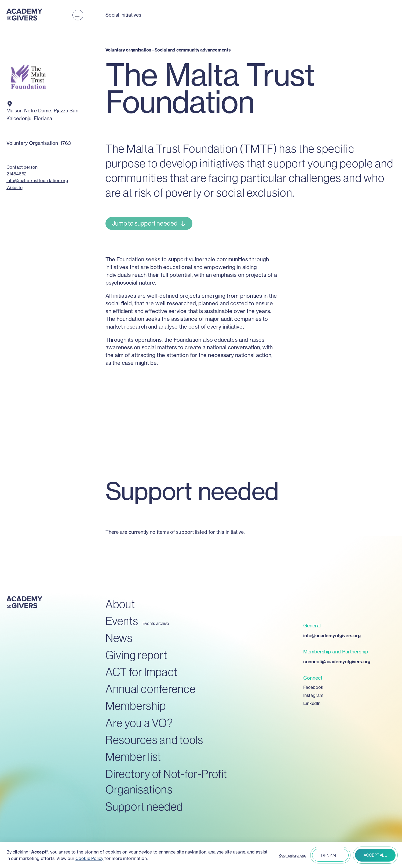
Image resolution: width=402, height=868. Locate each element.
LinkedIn (312, 703)
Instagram (313, 695)
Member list (133, 757)
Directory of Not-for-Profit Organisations (166, 782)
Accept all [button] (375, 855)
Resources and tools (154, 740)
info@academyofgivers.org (332, 636)
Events (122, 621)
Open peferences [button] (292, 856)
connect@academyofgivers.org (337, 662)
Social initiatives (123, 15)
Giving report (136, 655)
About (120, 604)
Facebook (313, 687)
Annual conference (151, 689)
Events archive (156, 624)
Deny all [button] (330, 855)
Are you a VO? (139, 723)
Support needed (144, 806)
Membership (136, 706)
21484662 (17, 174)
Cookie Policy (89, 858)
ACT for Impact (142, 672)
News (119, 638)
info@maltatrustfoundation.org (37, 181)
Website (14, 187)
